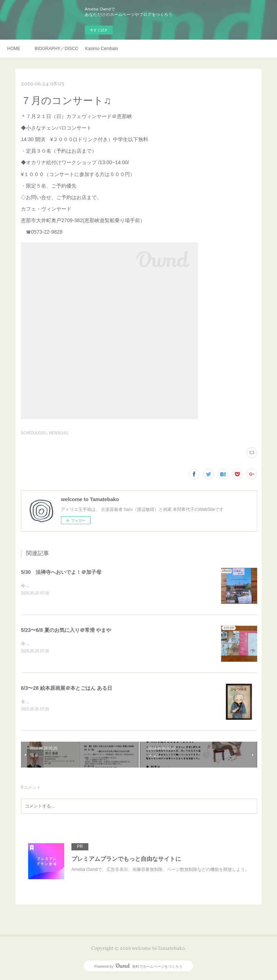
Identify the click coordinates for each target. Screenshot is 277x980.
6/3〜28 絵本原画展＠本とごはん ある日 (67, 689)
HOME (14, 49)
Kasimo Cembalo (102, 49)
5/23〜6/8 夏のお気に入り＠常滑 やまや (66, 630)
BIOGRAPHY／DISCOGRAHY (56, 49)
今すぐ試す (99, 30)
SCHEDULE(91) (34, 433)
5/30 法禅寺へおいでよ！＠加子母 (61, 572)
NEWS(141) (59, 433)
